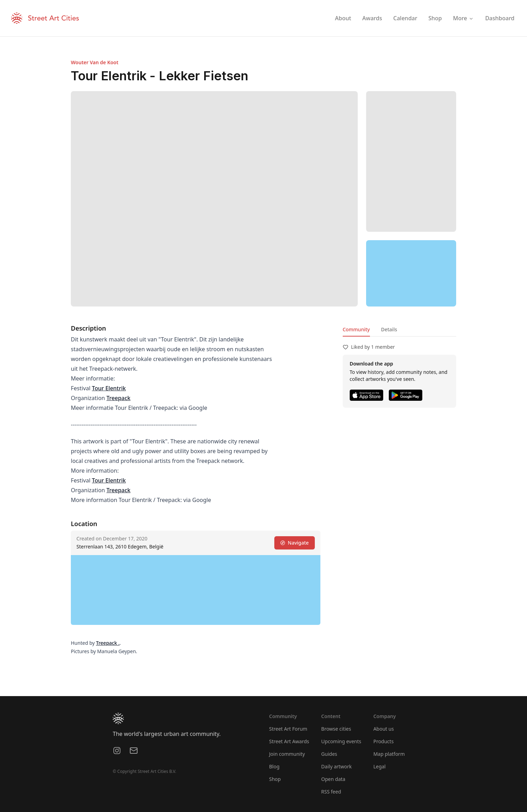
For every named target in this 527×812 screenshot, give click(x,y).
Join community (287, 754)
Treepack (118, 398)
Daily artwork (336, 766)
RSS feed (331, 792)
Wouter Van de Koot (95, 62)
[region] (411, 273)
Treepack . (108, 643)
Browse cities (336, 729)
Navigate (295, 543)
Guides (329, 754)
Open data (333, 779)
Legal (380, 766)
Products (384, 741)
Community (356, 329)
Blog (274, 766)
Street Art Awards (289, 741)
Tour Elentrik (109, 388)
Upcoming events (341, 741)
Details (389, 329)
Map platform (389, 754)
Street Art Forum (288, 729)
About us (384, 729)
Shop (275, 779)
